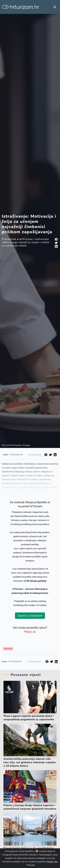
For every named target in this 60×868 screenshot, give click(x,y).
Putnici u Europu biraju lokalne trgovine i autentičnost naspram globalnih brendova (30, 807)
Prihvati (31, 865)
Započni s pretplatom (30, 616)
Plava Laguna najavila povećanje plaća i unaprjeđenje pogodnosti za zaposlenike (29, 718)
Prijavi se (30, 632)
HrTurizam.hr (16, 455)
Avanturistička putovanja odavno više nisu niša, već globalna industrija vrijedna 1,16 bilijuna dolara (30, 762)
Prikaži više (52, 862)
